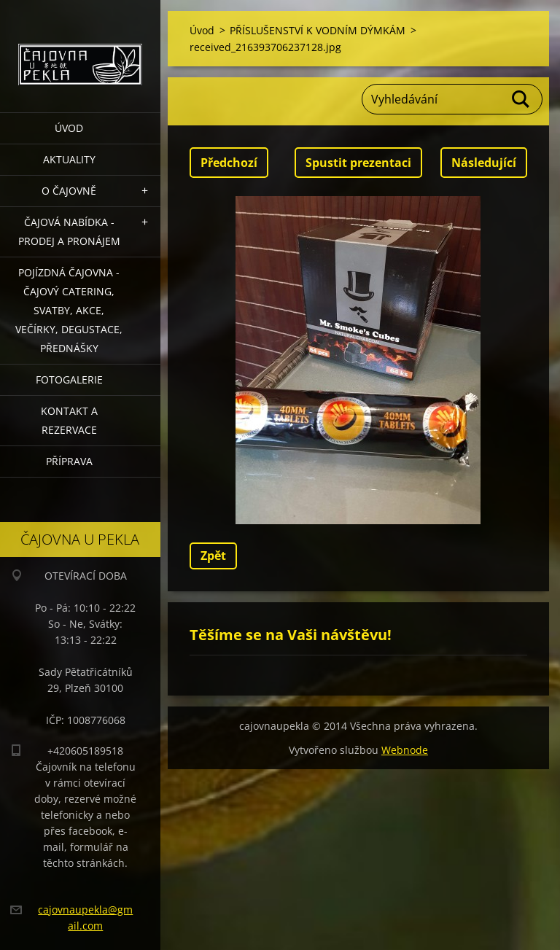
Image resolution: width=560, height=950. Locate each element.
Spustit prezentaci (358, 163)
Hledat (521, 99)
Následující (484, 163)
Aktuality (69, 159)
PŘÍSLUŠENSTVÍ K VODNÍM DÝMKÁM (318, 30)
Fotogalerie (69, 379)
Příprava (69, 461)
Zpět (213, 556)
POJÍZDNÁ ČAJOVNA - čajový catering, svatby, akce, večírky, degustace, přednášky (69, 310)
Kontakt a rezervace (69, 420)
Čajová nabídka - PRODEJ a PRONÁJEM (69, 231)
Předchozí (229, 163)
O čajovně (69, 191)
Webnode (405, 750)
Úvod (69, 128)
